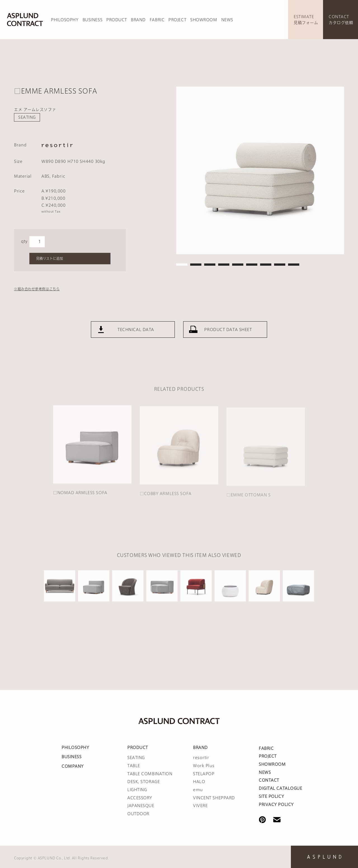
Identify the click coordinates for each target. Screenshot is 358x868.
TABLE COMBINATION (150, 774)
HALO (199, 782)
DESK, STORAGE (143, 782)
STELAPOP (204, 774)
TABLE (134, 766)
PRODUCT (117, 20)
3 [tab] (210, 265)
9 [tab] (294, 265)
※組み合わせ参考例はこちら (37, 289)
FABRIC (157, 20)
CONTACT (269, 780)
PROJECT (177, 20)
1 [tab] (182, 265)
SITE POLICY (271, 796)
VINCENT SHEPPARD (214, 798)
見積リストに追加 (50, 258)
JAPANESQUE (141, 806)
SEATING (27, 117)
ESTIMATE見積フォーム (306, 20)
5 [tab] (238, 265)
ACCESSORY (140, 798)
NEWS (227, 20)
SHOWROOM (204, 20)
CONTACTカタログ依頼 (341, 20)
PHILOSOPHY (65, 20)
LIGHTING (137, 790)
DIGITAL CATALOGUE (281, 788)
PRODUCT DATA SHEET (228, 336)
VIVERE (200, 806)
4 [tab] (224, 265)
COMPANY (73, 766)
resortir (201, 758)
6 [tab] (252, 265)
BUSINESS (92, 20)
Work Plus (204, 766)
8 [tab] (280, 265)
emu (198, 790)
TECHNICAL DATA (136, 336)
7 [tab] (266, 265)
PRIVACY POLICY (276, 805)
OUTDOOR (138, 814)
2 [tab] (196, 265)
